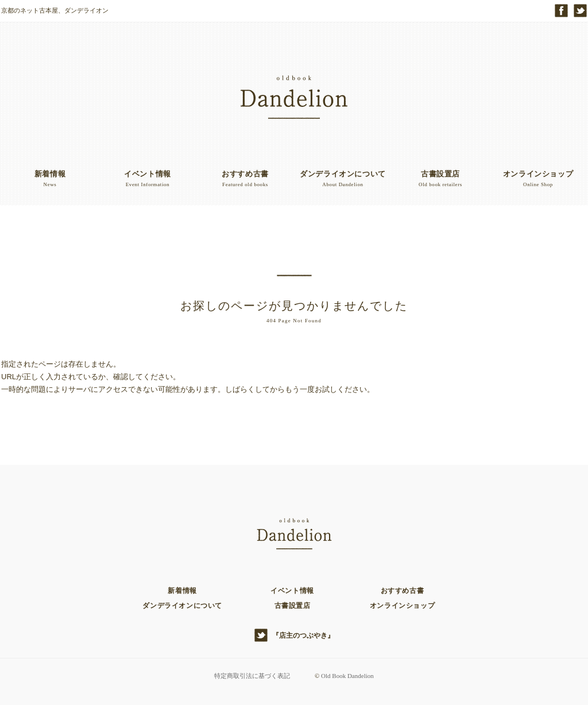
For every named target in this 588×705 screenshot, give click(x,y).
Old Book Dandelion (347, 676)
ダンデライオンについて (182, 606)
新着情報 (182, 591)
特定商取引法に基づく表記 (252, 676)
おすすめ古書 (403, 591)
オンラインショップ (402, 606)
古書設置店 (293, 606)
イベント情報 (292, 591)
